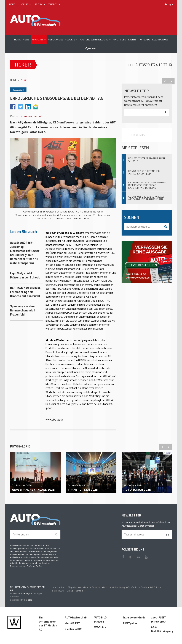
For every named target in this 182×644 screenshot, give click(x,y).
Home (56, 587)
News (64, 587)
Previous (165, 81)
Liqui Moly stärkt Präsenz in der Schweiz (147, 160)
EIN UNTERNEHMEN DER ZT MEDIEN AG (27, 589)
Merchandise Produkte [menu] (91, 587)
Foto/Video (134, 587)
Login (169, 4)
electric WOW (59, 591)
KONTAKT (52, 4)
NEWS (24, 80)
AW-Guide (156, 587)
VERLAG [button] (26, 4)
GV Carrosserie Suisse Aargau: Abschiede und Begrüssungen (146, 198)
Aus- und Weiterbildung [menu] (115, 587)
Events (145, 587)
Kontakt (81, 591)
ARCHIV (39, 4)
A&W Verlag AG (25, 593)
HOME (13, 4)
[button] (39, 40)
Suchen (91, 48)
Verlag (71, 591)
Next (171, 81)
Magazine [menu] (74, 587)
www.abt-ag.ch (54, 420)
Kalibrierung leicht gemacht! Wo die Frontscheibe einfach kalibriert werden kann (147, 185)
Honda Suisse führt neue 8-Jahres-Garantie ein (144, 172)
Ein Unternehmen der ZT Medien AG (48, 624)
